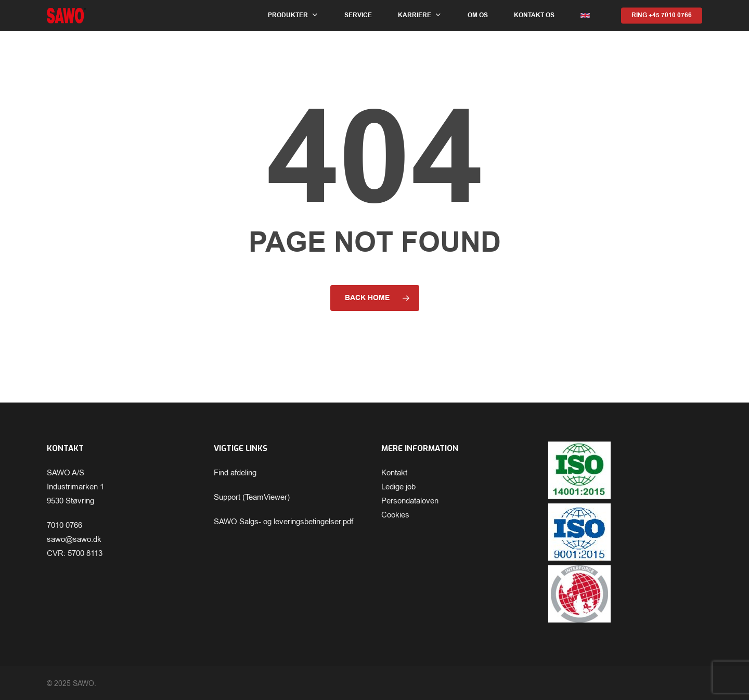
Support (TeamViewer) (252, 497)
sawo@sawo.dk (74, 539)
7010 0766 (64, 525)
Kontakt (394, 473)
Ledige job (398, 487)
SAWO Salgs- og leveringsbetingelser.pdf (283, 522)
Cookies (395, 515)
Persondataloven (410, 501)
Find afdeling (235, 473)
